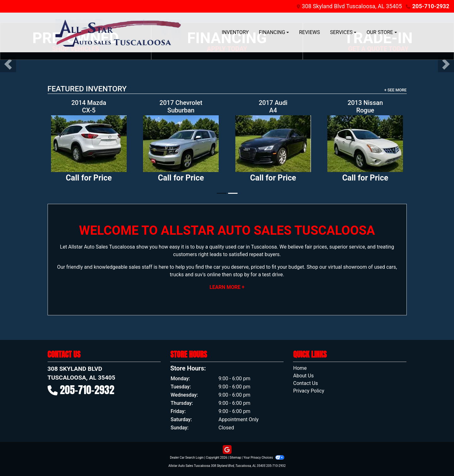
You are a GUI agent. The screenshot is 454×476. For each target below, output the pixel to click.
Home (300, 368)
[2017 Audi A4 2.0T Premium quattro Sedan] (273, 144)
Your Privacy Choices (264, 458)
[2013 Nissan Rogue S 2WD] (365, 144)
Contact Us (305, 383)
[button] (8, 64)
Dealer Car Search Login (187, 458)
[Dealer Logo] (118, 32)
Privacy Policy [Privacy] (309, 391)
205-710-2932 (431, 6)
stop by (241, 275)
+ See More (396, 90)
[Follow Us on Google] (227, 450)
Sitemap (235, 458)
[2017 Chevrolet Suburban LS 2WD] (181, 144)
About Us (303, 376)
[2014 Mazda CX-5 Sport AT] (89, 144)
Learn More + (227, 287)
